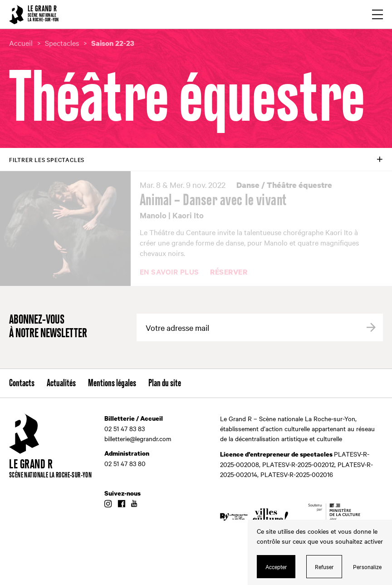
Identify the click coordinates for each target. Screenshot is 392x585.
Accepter (276, 566)
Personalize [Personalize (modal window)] (367, 566)
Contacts (22, 383)
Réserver (229, 272)
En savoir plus (169, 272)
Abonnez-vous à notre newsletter (48, 327)
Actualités (61, 383)
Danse (248, 185)
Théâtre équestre (299, 185)
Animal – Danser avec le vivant (213, 201)
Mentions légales (112, 383)
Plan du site (165, 383)
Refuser (324, 566)
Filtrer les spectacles (47, 159)
